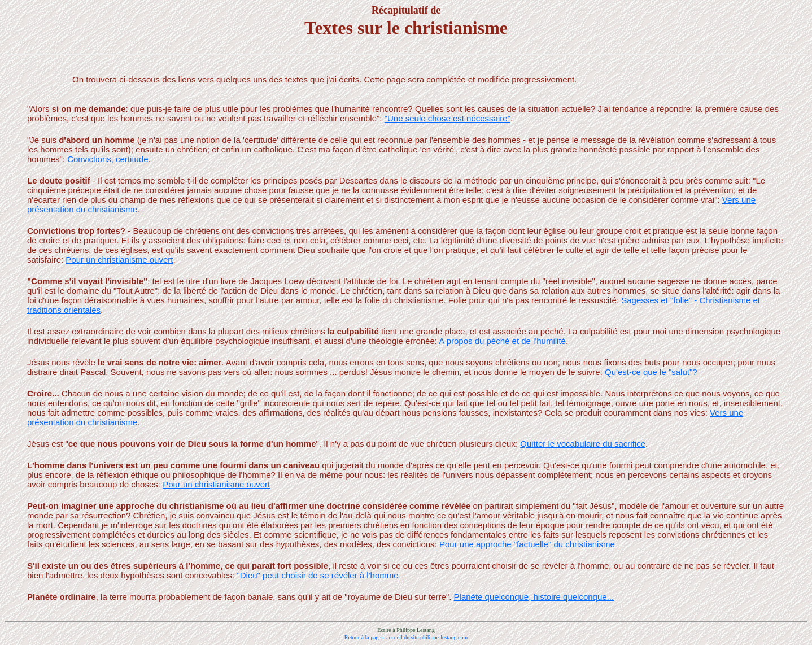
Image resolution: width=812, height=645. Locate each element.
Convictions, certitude (108, 159)
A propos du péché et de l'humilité (502, 341)
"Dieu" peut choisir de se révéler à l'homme (317, 575)
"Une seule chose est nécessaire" (448, 118)
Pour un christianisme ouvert (119, 260)
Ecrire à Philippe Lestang (406, 630)
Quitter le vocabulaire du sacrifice (583, 444)
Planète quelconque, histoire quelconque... (534, 597)
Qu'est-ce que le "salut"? (651, 372)
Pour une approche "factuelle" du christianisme (527, 544)
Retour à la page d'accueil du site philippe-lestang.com (406, 637)
